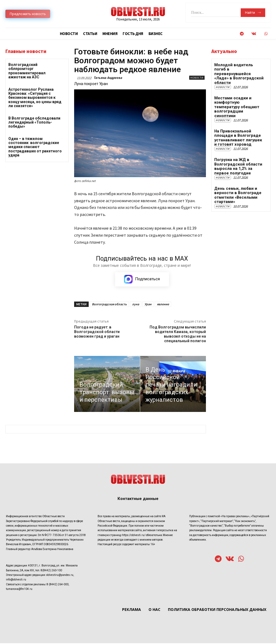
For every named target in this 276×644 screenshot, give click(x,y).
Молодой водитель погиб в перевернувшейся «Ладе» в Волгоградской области (240, 69)
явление (163, 305)
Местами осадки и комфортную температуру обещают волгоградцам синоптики (239, 94)
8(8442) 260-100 (51, 571)
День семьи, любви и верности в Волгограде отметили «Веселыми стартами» (236, 177)
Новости (197, 78)
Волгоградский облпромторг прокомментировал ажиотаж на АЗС (27, 71)
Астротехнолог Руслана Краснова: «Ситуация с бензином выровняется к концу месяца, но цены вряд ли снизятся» (35, 98)
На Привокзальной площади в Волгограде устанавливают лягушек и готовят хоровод (239, 122)
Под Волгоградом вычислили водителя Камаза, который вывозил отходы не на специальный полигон (178, 334)
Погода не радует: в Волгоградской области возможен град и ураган (97, 332)
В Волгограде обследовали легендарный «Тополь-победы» (34, 122)
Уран (148, 305)
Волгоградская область (109, 305)
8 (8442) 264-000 (58, 585)
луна (136, 305)
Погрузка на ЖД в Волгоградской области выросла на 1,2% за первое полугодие (239, 149)
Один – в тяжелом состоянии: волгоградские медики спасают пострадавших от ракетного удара (35, 147)
